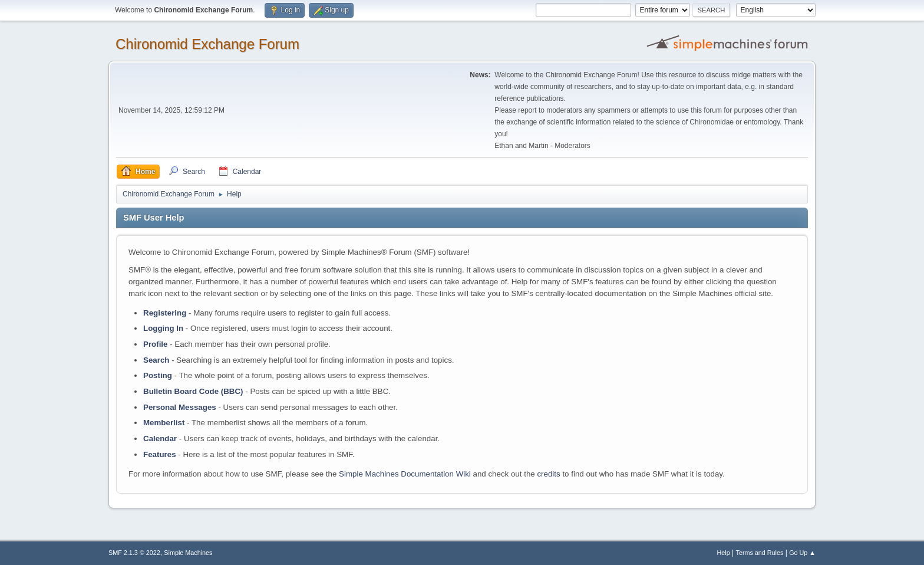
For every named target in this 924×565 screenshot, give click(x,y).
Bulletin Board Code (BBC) (193, 391)
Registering (165, 313)
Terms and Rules (760, 553)
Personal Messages (180, 407)
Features (160, 454)
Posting (158, 375)
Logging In (163, 328)
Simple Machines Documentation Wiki (405, 474)
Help (724, 553)
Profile (155, 344)
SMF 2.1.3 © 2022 (134, 553)
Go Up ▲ (802, 553)
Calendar (160, 438)
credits (548, 474)
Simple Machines (188, 553)
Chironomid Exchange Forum (207, 44)
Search (156, 360)
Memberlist (164, 423)
